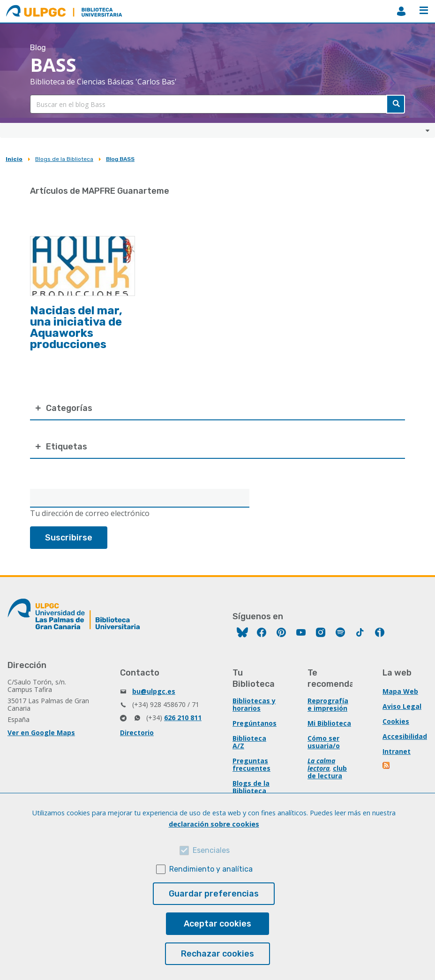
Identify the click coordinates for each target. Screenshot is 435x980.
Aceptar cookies (217, 924)
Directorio (137, 733)
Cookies (396, 721)
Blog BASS (120, 159)
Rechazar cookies (217, 954)
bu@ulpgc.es (154, 691)
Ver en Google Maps (41, 733)
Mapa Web (400, 691)
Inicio (14, 159)
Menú (424, 10)
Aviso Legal (402, 706)
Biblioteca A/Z (249, 742)
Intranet (397, 751)
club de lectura (327, 772)
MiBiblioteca (401, 11)
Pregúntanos (255, 723)
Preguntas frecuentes (251, 764)
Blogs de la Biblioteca (64, 159)
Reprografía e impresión (328, 704)
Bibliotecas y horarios (254, 704)
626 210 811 (183, 718)
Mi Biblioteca (329, 723)
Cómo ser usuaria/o (324, 742)
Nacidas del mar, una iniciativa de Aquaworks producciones (76, 327)
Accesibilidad (405, 736)
